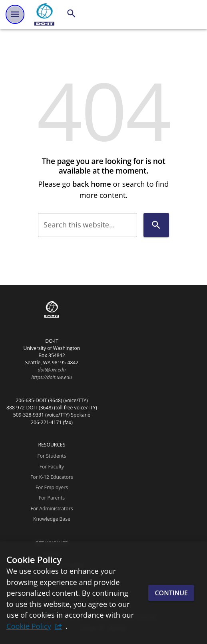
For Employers (52, 487)
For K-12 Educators (52, 477)
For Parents (52, 498)
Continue (171, 593)
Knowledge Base (52, 519)
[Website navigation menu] (15, 14)
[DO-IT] (44, 14)
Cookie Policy (29, 626)
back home (92, 184)
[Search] (71, 13)
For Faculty (52, 467)
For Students (52, 456)
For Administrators (52, 509)
